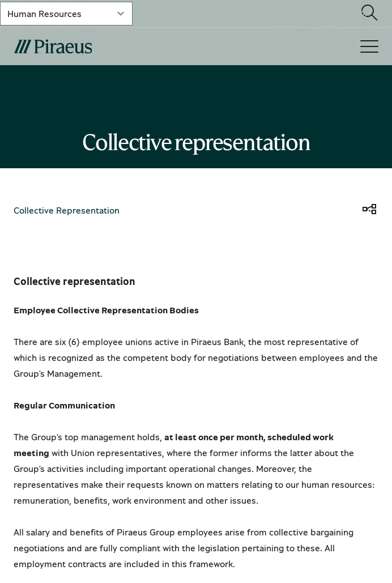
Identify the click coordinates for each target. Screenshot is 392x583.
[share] (369, 210)
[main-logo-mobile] (116, 46)
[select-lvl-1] (66, 14)
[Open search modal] (369, 14)
